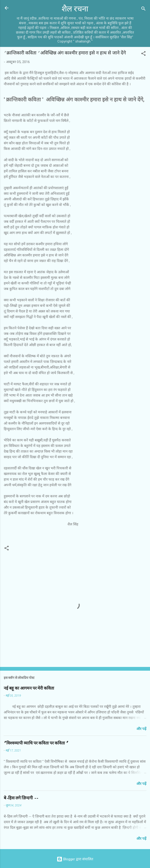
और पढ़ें (141, 729)
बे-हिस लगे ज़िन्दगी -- (21, 798)
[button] (143, 54)
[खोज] (143, 9)
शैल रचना (75, 9)
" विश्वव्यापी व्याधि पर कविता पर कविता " (36, 743)
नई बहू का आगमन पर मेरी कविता (29, 688)
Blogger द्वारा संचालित (75, 859)
